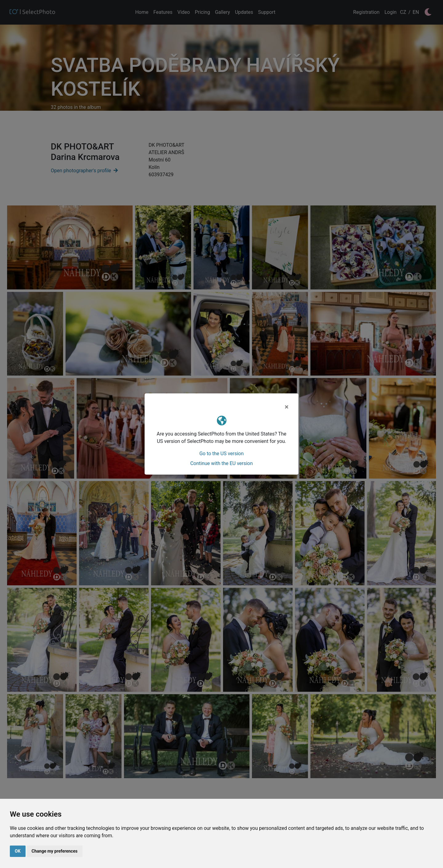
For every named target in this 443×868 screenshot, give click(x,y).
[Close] (287, 407)
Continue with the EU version (221, 463)
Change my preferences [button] (55, 851)
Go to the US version (221, 454)
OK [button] (18, 851)
